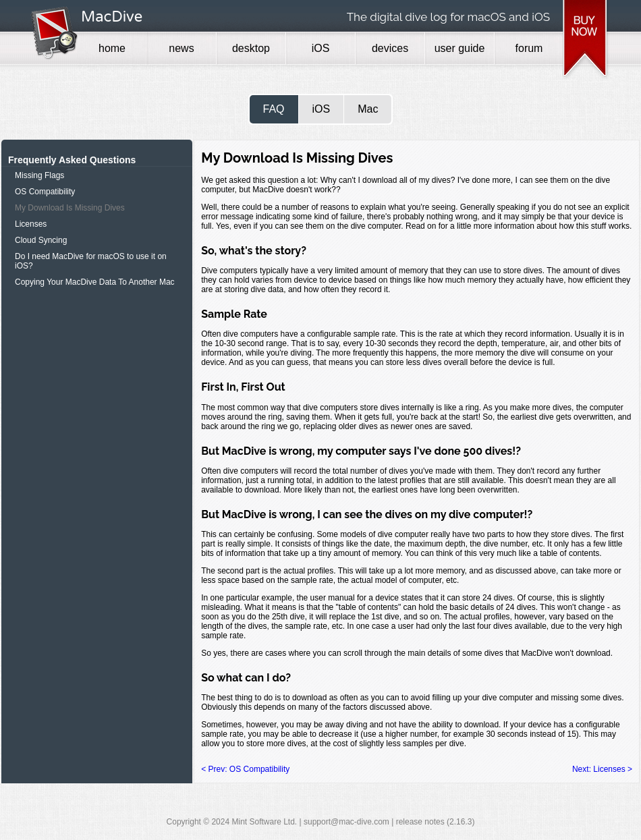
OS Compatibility (45, 192)
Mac (368, 109)
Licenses (31, 224)
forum (529, 48)
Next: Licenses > (602, 769)
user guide (460, 48)
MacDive (112, 17)
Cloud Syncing (41, 240)
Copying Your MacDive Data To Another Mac (95, 282)
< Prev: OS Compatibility (245, 769)
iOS (322, 109)
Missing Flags (39, 175)
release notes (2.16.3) (436, 822)
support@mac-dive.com (346, 822)
